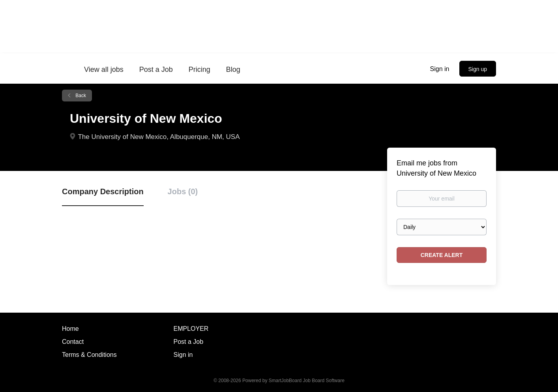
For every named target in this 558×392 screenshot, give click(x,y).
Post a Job (189, 342)
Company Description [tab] (103, 191)
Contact (73, 342)
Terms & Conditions (89, 355)
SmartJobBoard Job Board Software (307, 381)
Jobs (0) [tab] (183, 191)
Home (70, 329)
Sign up (478, 69)
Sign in (440, 69)
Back (80, 96)
